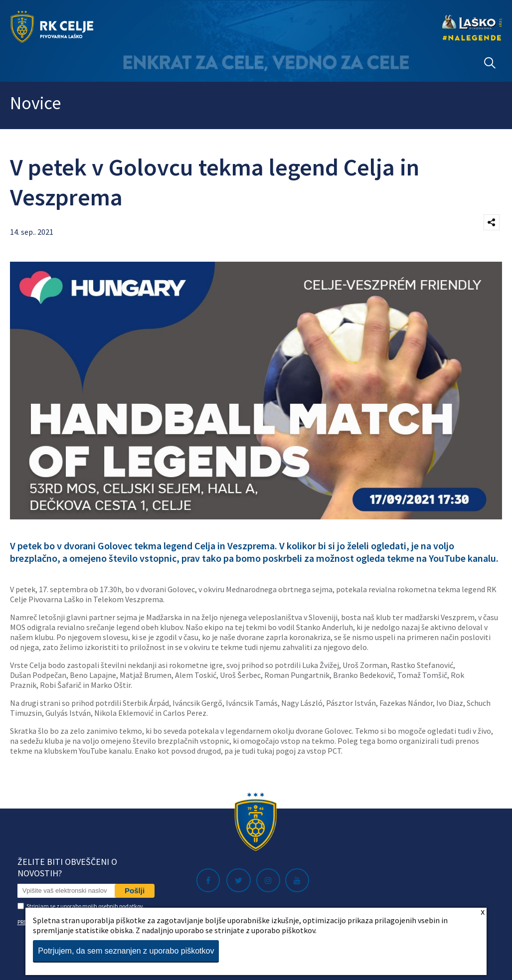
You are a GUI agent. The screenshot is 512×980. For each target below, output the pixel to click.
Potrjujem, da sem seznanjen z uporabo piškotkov (126, 951)
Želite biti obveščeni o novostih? (67, 867)
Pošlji (135, 891)
